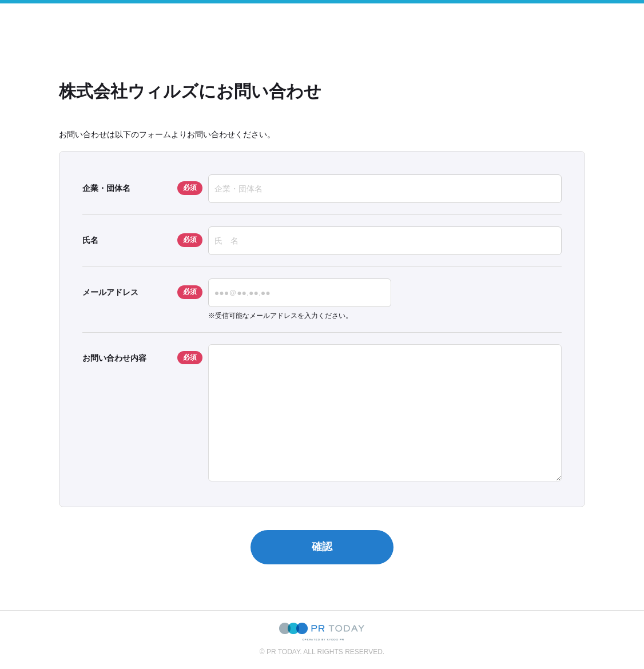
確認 (322, 547)
